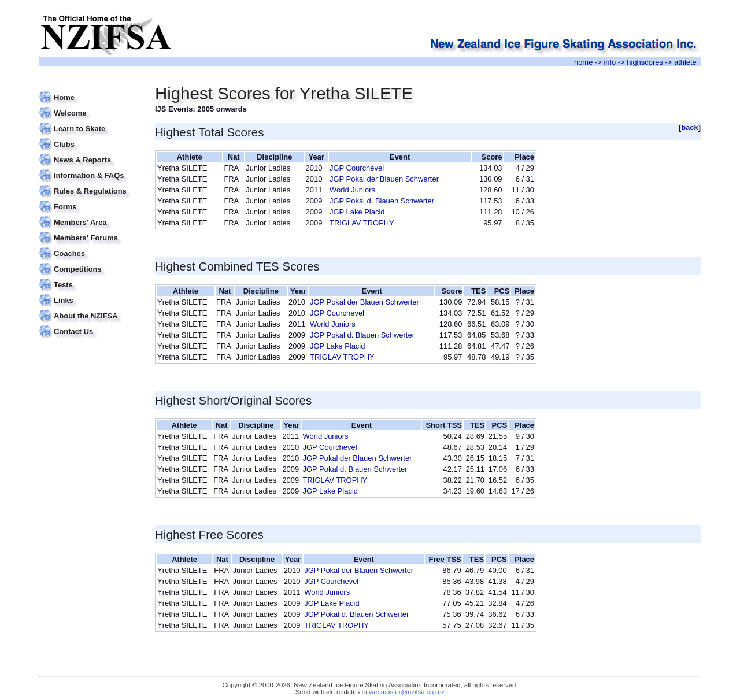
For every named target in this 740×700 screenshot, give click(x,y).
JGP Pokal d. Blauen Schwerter (382, 201)
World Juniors (352, 190)
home (583, 62)
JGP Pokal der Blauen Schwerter (384, 179)
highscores (645, 62)
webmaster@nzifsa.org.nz (407, 692)
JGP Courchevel (357, 168)
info (610, 62)
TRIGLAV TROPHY (362, 223)
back (690, 127)
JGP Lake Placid (357, 212)
